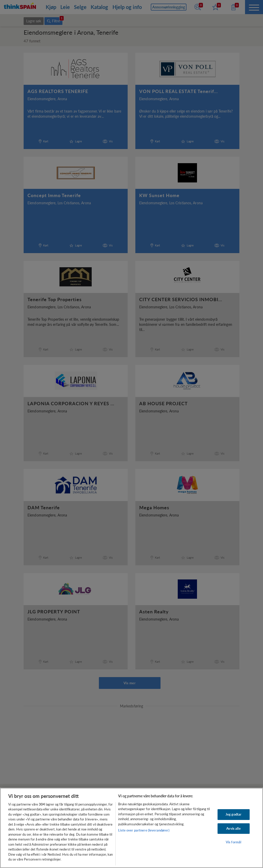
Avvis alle (233, 828)
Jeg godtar (233, 814)
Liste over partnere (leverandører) (144, 830)
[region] (131, 828)
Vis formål (233, 842)
